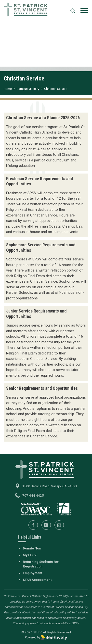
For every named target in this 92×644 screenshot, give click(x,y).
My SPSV (30, 555)
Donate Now (32, 548)
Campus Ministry (28, 89)
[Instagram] (46, 525)
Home (8, 89)
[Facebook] (33, 525)
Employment (33, 573)
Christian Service (56, 89)
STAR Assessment (37, 580)
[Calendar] (59, 525)
